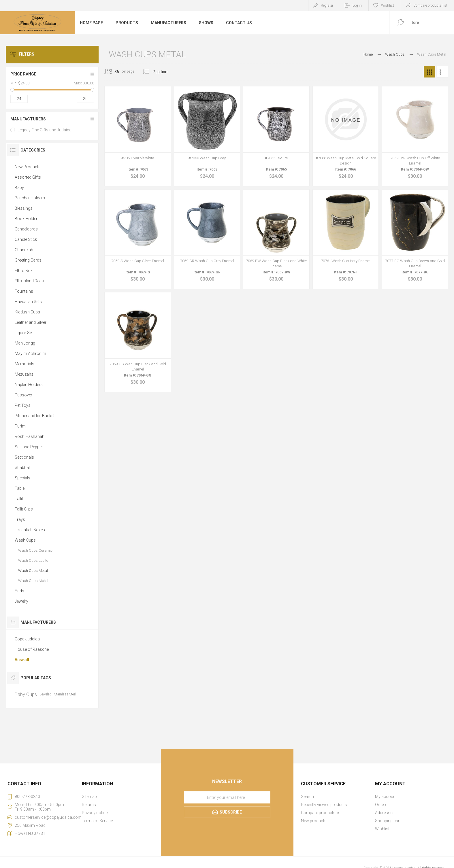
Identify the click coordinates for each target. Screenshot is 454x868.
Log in (357, 5)
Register (327, 5)
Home (368, 54)
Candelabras (26, 229)
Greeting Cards (28, 260)
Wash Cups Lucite (33, 560)
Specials (22, 478)
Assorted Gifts (28, 177)
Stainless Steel (65, 694)
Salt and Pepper (29, 447)
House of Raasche (32, 649)
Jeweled (46, 694)
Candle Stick (26, 239)
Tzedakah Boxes (30, 530)
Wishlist (382, 829)
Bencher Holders (30, 198)
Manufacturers (28, 119)
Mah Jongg (25, 343)
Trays (20, 519)
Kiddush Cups (27, 312)
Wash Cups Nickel (33, 581)
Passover (23, 395)
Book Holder (26, 219)
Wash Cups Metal (33, 571)
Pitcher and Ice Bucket (35, 416)
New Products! (28, 167)
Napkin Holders (29, 385)
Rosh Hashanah (30, 436)
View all (22, 660)
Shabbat (22, 468)
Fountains (24, 291)
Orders (381, 805)
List (442, 72)
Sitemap (89, 797)
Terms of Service (97, 821)
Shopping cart (388, 821)
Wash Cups (25, 540)
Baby (19, 188)
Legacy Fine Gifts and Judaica (45, 130)
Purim (20, 426)
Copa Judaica (27, 639)
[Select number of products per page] (112, 72)
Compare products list (430, 5)
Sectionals (24, 457)
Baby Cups (26, 694)
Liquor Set (24, 333)
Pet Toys (23, 405)
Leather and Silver (31, 322)
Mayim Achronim (30, 353)
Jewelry (21, 601)
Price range (23, 74)
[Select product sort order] (164, 72)
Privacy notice (95, 813)
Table (20, 488)
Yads (19, 591)
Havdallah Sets (28, 302)
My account (386, 797)
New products (314, 821)
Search (307, 797)
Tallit (19, 499)
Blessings (24, 208)
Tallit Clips (24, 509)
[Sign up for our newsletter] (227, 797)
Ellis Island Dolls (29, 281)
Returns (89, 805)
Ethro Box (24, 271)
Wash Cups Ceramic (35, 550)
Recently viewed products (324, 805)
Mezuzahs (24, 374)
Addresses (385, 813)
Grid (429, 72)
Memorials (25, 364)
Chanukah (24, 250)
